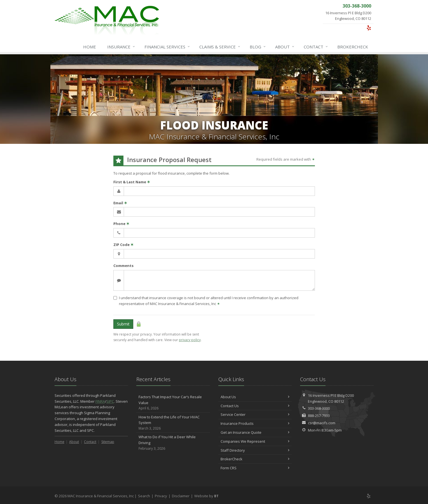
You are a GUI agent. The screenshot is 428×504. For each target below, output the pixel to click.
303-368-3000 (319, 408)
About (285, 47)
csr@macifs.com (322, 423)
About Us (255, 397)
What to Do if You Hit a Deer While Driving (173, 443)
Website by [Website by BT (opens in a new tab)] (206, 496)
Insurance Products (255, 423)
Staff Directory (255, 450)
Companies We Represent (255, 441)
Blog (258, 47)
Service (220, 47)
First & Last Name (132, 182)
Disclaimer (181, 496)
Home (90, 47)
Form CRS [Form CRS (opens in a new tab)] (255, 468)
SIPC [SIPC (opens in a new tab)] (110, 401)
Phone (121, 224)
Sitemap (108, 442)
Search (144, 496)
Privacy (161, 496)
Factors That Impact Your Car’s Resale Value (173, 403)
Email (120, 203)
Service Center (255, 414)
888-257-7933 (319, 416)
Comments (123, 266)
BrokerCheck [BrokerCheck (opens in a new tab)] (353, 47)
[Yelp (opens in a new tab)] (369, 28)
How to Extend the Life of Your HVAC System (173, 423)
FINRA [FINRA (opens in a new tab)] (100, 401)
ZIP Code (123, 245)
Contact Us (255, 406)
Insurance (121, 47)
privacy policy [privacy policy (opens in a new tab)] (190, 340)
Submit (123, 324)
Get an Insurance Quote (255, 432)
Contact (316, 47)
